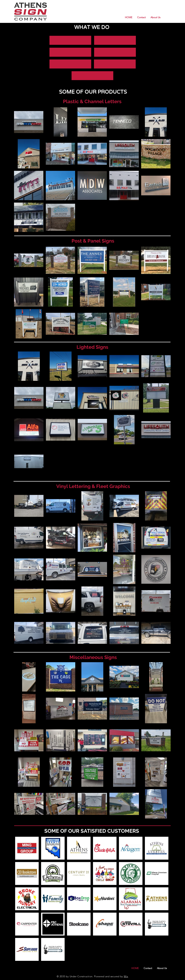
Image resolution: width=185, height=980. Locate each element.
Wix (126, 976)
